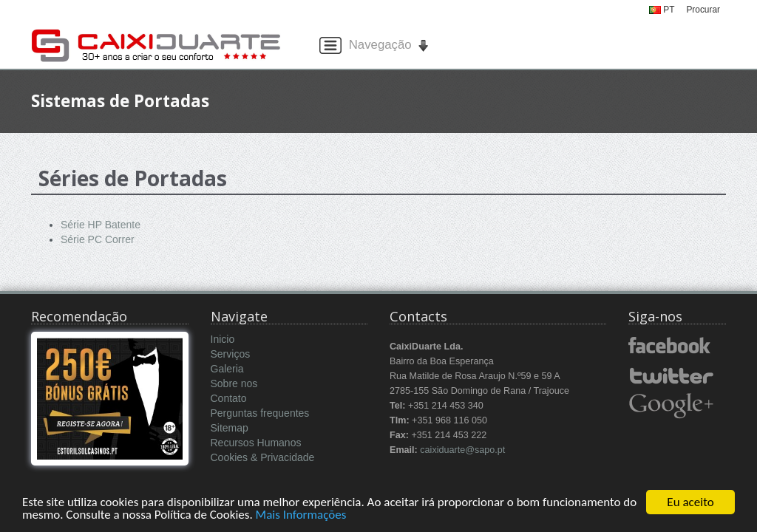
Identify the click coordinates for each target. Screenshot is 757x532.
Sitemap (230, 428)
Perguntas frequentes (260, 413)
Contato (229, 398)
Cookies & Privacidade (263, 457)
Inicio (223, 339)
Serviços (231, 354)
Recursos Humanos (256, 443)
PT (662, 10)
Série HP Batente (101, 225)
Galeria (227, 369)
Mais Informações (301, 515)
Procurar (703, 10)
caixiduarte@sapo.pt (462, 450)
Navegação (376, 45)
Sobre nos (234, 383)
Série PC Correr (98, 239)
